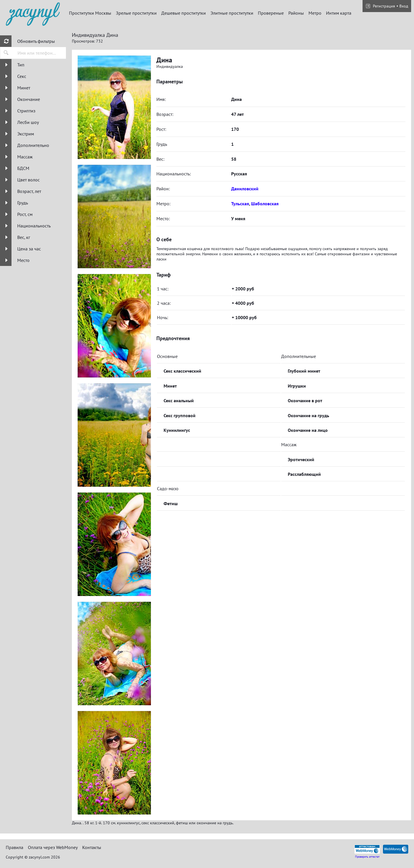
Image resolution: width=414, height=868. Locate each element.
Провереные (271, 13)
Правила (15, 847)
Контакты (92, 847)
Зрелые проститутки (136, 13)
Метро (315, 13)
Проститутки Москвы (90, 13)
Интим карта (339, 13)
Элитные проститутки (232, 13)
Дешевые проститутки (184, 13)
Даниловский (245, 189)
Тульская (240, 204)
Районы (296, 13)
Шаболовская (265, 204)
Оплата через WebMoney (53, 847)
